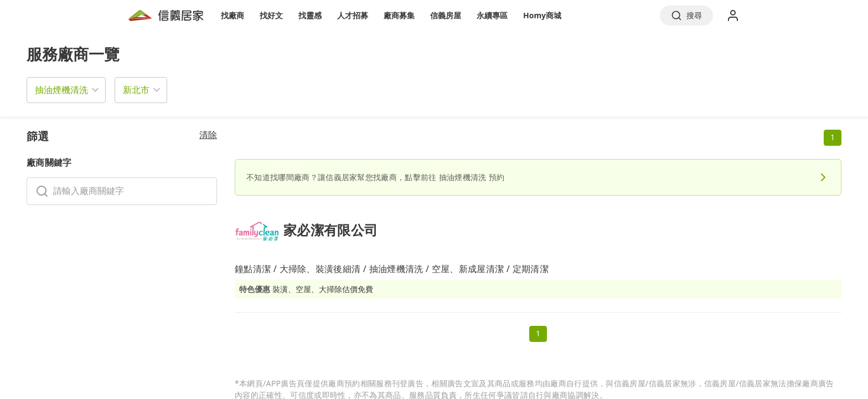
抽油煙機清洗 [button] (61, 90)
